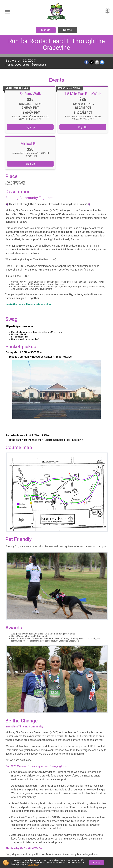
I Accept (97, 863)
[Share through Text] (102, 62)
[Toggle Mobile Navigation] (7, 12)
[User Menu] (107, 11)
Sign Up (46, 30)
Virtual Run (30, 144)
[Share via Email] (97, 62)
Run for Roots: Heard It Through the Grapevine (56, 44)
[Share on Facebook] (87, 62)
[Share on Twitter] (92, 62)
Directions (40, 65)
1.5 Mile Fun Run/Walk (83, 94)
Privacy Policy (34, 865)
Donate (68, 30)
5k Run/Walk (30, 94)
